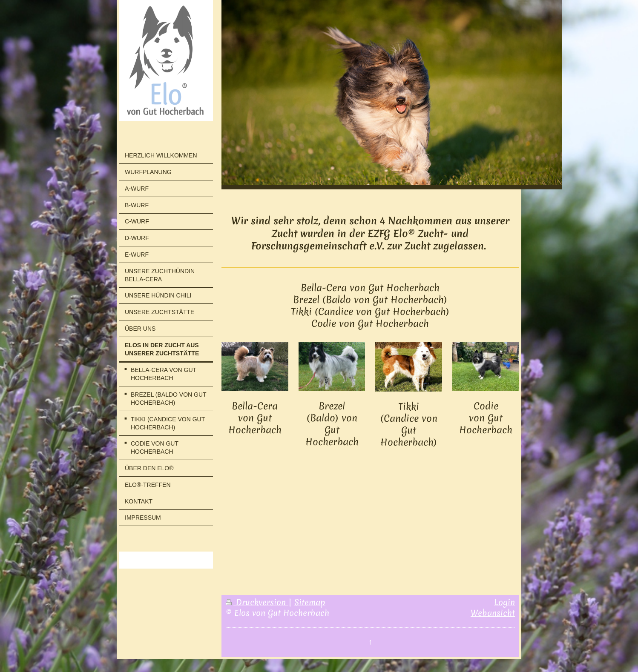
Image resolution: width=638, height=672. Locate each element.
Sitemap (310, 602)
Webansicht (493, 613)
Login (504, 602)
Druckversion (257, 602)
